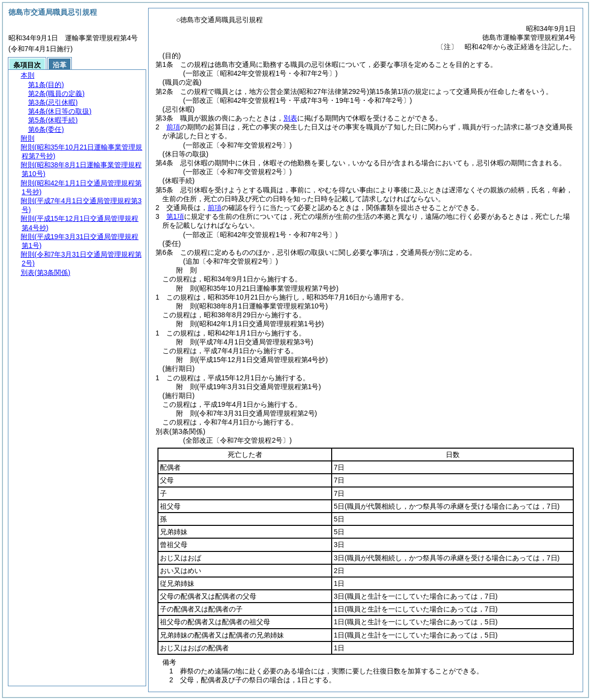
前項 (173, 127)
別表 (290, 118)
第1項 (175, 216)
